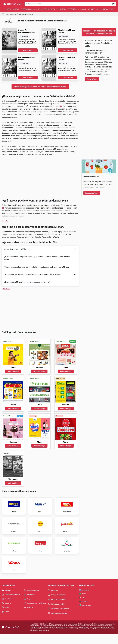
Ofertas (16, 9)
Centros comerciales (46, 9)
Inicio (8, 9)
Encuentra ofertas (92, 193)
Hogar (83, 9)
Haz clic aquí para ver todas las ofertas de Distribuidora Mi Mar (40, 122)
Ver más (5, 291)
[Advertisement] (40, 42)
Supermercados (28, 9)
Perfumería (61, 9)
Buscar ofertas (92, 79)
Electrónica (73, 9)
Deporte (91, 9)
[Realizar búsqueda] (114, 4)
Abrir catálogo (28, 86)
